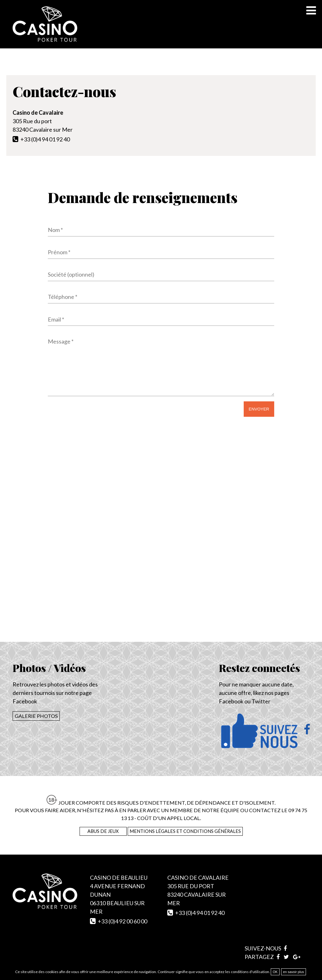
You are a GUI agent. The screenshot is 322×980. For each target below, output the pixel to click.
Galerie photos (36, 716)
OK (275, 972)
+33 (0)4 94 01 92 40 (45, 139)
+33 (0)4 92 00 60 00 (122, 921)
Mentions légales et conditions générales (185, 831)
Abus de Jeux (103, 831)
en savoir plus (294, 972)
